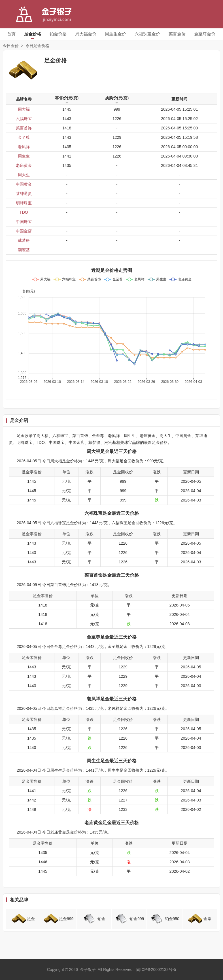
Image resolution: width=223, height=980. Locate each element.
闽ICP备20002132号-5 (156, 969)
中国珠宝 (24, 222)
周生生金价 (115, 34)
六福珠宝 (24, 119)
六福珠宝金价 (147, 34)
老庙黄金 (24, 165)
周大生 (24, 175)
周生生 (24, 156)
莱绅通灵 (24, 194)
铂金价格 (58, 34)
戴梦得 (24, 240)
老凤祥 (24, 147)
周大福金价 (86, 34)
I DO (24, 212)
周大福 (24, 109)
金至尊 (24, 137)
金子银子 (88, 969)
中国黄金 (24, 184)
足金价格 (33, 34)
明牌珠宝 (24, 203)
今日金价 (11, 46)
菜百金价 (177, 34)
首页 (11, 34)
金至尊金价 (205, 34)
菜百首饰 (24, 128)
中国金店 (24, 231)
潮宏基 (24, 250)
